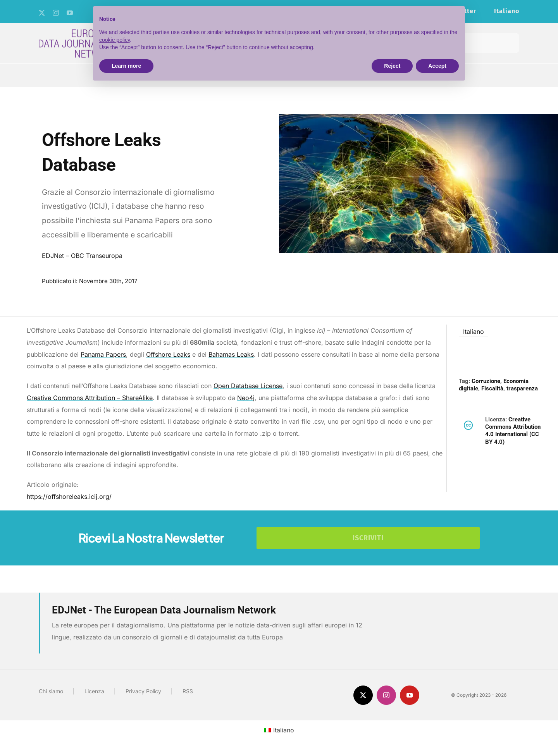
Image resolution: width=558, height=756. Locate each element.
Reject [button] (392, 66)
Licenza (94, 691)
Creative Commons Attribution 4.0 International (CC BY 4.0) (513, 431)
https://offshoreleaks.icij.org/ (69, 497)
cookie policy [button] (115, 40)
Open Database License (248, 386)
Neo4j (246, 398)
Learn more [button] (126, 66)
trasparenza (522, 388)
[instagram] (56, 13)
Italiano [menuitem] (474, 332)
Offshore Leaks (168, 354)
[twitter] (42, 13)
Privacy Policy (143, 691)
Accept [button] (437, 66)
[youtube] (70, 13)
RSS (188, 691)
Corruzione (486, 381)
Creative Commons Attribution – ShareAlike (90, 398)
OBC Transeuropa (97, 256)
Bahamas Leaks (231, 354)
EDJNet (53, 256)
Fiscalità (492, 388)
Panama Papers (103, 354)
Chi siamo (51, 691)
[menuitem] (507, 12)
